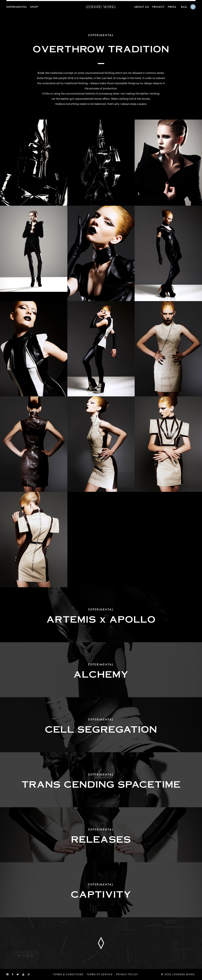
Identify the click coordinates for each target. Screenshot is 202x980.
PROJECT (158, 7)
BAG (184, 7)
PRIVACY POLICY (127, 974)
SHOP (34, 7)
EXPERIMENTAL (17, 7)
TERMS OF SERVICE (100, 974)
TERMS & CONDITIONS (68, 974)
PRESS (172, 7)
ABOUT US (142, 7)
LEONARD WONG (101, 7)
